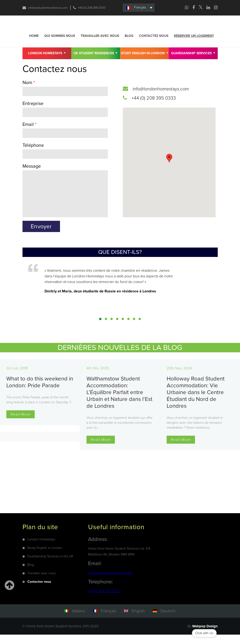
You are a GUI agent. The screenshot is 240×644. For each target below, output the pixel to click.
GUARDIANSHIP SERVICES (193, 61)
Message (32, 175)
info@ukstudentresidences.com (50, 8)
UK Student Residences (96, 61)
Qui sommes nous (60, 44)
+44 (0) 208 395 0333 (46, 16)
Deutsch (168, 620)
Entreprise (33, 112)
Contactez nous (154, 44)
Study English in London (144, 61)
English (138, 620)
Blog (129, 44)
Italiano (79, 620)
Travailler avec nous (100, 44)
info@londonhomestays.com (161, 97)
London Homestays (47, 61)
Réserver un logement (194, 44)
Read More (21, 423)
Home (34, 44)
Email (30, 133)
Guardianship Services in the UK (50, 565)
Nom (29, 91)
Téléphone (33, 154)
